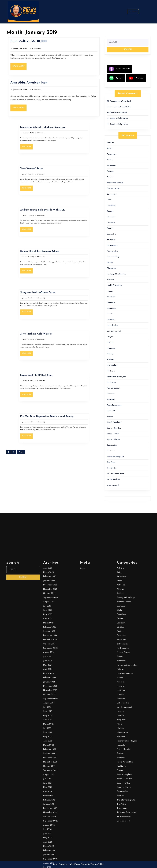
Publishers (111, 400)
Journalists (111, 320)
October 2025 (49, 845)
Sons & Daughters (114, 422)
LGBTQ (110, 342)
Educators (111, 240)
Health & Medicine (114, 285)
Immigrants (111, 308)
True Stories (112, 468)
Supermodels (112, 445)
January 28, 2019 (25, 91)
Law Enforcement (114, 331)
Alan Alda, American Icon (33, 85)
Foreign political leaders (116, 274)
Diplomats (111, 217)
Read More (25, 66)
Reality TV (111, 411)
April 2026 (48, 819)
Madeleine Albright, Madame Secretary (48, 133)
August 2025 (49, 853)
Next (21, 452)
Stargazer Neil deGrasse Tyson (46, 298)
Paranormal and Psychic (116, 377)
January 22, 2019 (41, 177)
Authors (110, 177)
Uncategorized (113, 485)
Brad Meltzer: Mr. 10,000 (32, 43)
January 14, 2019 (41, 425)
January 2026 (49, 832)
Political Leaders (114, 388)
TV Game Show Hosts (116, 474)
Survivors (110, 451)
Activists (110, 143)
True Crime (111, 462)
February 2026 (50, 828)
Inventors (111, 314)
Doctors (110, 228)
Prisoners (110, 394)
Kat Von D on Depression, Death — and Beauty (50, 422)
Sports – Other (113, 434)
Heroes (110, 291)
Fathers (110, 263)
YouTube (136, 78)
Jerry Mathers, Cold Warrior (45, 340)
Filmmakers (111, 268)
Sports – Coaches (114, 428)
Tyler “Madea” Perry (43, 174)
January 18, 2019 (41, 260)
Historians (111, 297)
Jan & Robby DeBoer (123, 107)
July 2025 (47, 857)
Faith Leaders (112, 251)
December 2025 (50, 836)
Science (110, 417)
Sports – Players (113, 440)
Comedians (111, 206)
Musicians (111, 371)
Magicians (111, 348)
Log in (83, 819)
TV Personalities (113, 479)
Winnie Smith (126, 101)
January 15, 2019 (41, 384)
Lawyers (110, 337)
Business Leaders (114, 188)
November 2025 (50, 840)
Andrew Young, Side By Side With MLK (48, 216)
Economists (111, 234)
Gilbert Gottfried (120, 113)
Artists (110, 160)
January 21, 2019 (41, 218)
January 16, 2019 (41, 342)
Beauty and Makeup (115, 183)
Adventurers (112, 154)
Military (110, 354)
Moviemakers (112, 365)
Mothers (110, 360)
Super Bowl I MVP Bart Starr (45, 381)
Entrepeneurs (112, 245)
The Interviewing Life (115, 457)
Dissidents (111, 223)
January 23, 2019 (41, 136)
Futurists (110, 280)
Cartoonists (112, 194)
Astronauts (111, 166)
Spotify (116, 78)
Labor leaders (112, 325)
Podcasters (111, 382)
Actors (110, 148)
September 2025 (50, 849)
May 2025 (48, 866)
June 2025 (48, 862)
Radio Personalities (115, 405)
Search (133, 12)
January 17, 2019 (41, 301)
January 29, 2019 (25, 50)
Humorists (111, 303)
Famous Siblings (113, 257)
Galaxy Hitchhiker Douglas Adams (47, 257)
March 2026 (48, 824)
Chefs (109, 200)
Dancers (110, 211)
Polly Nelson (123, 118)
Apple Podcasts (120, 69)
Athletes (110, 171)
